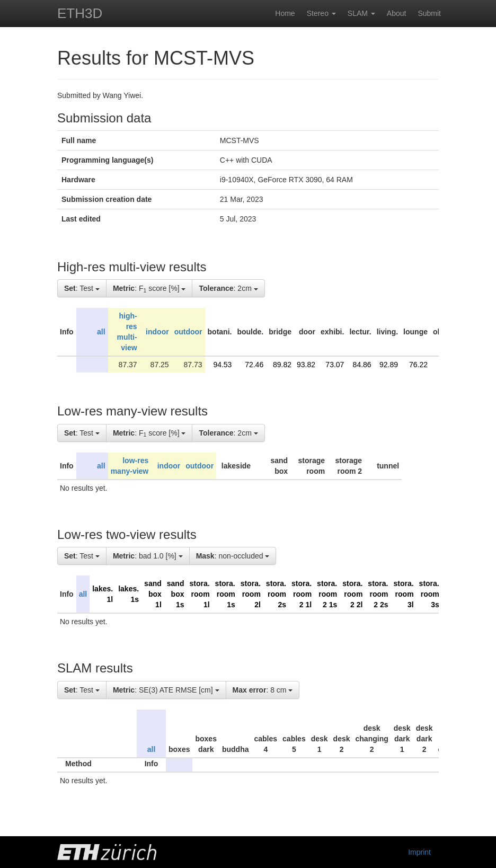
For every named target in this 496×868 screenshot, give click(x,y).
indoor (157, 332)
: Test (82, 288)
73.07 (335, 365)
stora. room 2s (276, 594)
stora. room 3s (429, 594)
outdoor (188, 332)
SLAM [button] (361, 13)
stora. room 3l (403, 594)
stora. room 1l (199, 594)
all (101, 332)
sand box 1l (153, 594)
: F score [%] (149, 289)
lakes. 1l (103, 594)
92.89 (389, 365)
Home (285, 13)
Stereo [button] (321, 13)
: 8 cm (263, 690)
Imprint (419, 852)
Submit (429, 13)
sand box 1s (176, 594)
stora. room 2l (251, 594)
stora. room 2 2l (352, 594)
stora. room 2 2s (378, 594)
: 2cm (228, 288)
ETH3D (80, 13)
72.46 (254, 365)
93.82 (306, 365)
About (397, 13)
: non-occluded (233, 556)
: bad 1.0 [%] (148, 556)
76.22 (418, 365)
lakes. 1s (129, 594)
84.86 (362, 365)
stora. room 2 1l (302, 594)
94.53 (222, 365)
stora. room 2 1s (327, 594)
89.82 (282, 365)
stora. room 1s (225, 594)
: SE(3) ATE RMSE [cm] (166, 690)
